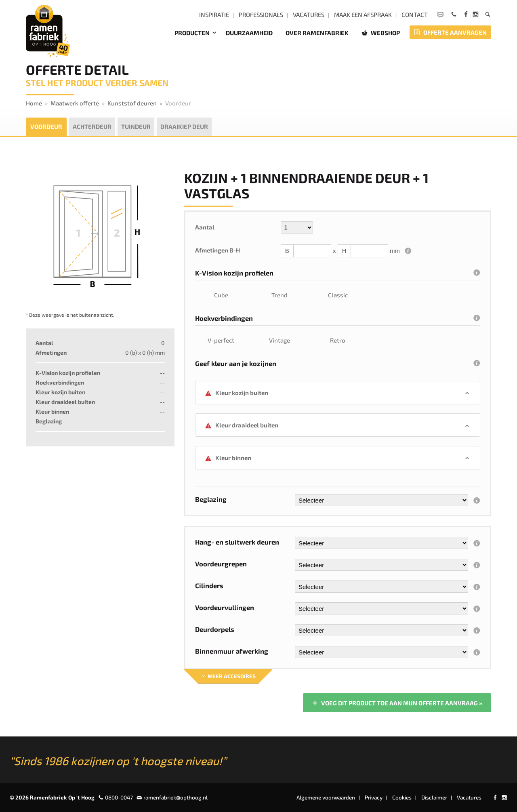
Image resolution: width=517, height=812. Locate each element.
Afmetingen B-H (218, 250)
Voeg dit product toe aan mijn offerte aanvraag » (397, 704)
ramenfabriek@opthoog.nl (175, 797)
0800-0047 (119, 797)
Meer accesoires (228, 676)
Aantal (205, 227)
